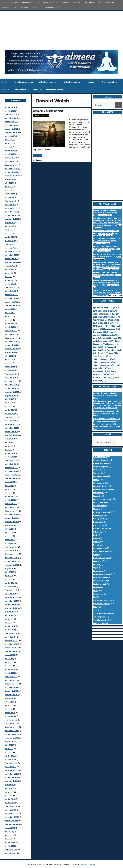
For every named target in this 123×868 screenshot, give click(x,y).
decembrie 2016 (12, 511)
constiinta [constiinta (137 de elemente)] (109, 314)
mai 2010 (9, 796)
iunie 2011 (9, 749)
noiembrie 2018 (11, 428)
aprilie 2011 (10, 756)
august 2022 (10, 266)
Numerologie (98, 561)
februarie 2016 (11, 547)
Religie (38, 7)
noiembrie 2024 (11, 169)
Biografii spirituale (100, 476)
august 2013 (10, 655)
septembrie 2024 (12, 176)
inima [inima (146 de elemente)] (107, 338)
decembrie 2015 (12, 554)
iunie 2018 (9, 446)
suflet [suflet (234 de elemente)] (102, 368)
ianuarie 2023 (11, 248)
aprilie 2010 (10, 799)
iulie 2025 (9, 140)
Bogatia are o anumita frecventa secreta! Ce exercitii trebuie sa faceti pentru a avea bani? (106, 282)
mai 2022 (9, 277)
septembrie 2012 (12, 695)
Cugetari (39, 160)
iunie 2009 (9, 835)
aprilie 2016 (10, 540)
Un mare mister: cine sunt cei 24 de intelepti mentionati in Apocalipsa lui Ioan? (107, 249)
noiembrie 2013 (11, 644)
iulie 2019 (9, 399)
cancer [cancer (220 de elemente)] (112, 311)
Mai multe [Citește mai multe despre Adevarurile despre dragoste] (38, 156)
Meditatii (97, 542)
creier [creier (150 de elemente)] (102, 317)
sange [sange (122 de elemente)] (113, 353)
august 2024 (10, 179)
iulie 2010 (9, 788)
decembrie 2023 (12, 208)
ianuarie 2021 (11, 334)
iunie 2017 (9, 489)
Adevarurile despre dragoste (48, 111)
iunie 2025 (9, 143)
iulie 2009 (9, 832)
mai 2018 (9, 450)
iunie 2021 (9, 316)
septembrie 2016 (12, 522)
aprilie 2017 (10, 496)
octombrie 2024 (11, 172)
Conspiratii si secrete (101, 486)
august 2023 (10, 223)
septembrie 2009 (12, 824)
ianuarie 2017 (11, 507)
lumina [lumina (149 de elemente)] (117, 338)
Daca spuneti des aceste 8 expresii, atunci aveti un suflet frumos (105, 273)
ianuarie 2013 (11, 680)
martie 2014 (10, 630)
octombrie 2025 (11, 129)
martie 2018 (10, 457)
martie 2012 (10, 716)
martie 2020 (10, 370)
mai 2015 (9, 579)
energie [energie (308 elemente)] (98, 329)
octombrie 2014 (11, 605)
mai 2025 (9, 147)
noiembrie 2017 (11, 471)
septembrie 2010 (12, 781)
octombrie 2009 (11, 821)
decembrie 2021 (12, 295)
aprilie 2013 (10, 669)
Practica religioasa (100, 581)
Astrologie (97, 470)
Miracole (96, 545)
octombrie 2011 (11, 734)
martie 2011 (10, 759)
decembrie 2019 (12, 381)
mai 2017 (9, 493)
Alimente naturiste (100, 457)
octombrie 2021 (11, 302)
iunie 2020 (9, 360)
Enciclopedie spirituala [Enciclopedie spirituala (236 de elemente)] (109, 326)
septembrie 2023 (12, 219)
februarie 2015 (11, 590)
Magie (95, 535)
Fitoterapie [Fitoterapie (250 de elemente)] (100, 332)
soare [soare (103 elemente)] (98, 356)
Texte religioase (99, 617)
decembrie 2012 (12, 684)
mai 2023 (9, 233)
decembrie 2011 (12, 727)
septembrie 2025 (12, 133)
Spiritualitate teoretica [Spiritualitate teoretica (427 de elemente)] (105, 365)
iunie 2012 (9, 705)
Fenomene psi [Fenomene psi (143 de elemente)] (112, 329)
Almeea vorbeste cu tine (102, 460)
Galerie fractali (99, 532)
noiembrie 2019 (11, 385)
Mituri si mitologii (100, 548)
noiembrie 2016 (11, 514)
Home (5, 2)
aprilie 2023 (10, 237)
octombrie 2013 (11, 648)
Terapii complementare (102, 613)
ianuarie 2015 (11, 594)
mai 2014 (9, 623)
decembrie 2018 (12, 424)
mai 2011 (9, 752)
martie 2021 (10, 327)
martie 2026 (10, 111)
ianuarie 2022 (11, 291)
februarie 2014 (11, 633)
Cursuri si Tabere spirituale (103, 499)
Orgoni (96, 568)
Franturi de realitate (106, 2)
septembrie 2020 (12, 349)
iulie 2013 (9, 659)
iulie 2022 (9, 269)
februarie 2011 (11, 763)
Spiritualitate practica (72, 2)
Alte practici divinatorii (102, 463)
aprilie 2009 (10, 842)
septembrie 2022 (12, 262)
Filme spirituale (99, 519)
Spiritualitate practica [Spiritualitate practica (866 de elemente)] (104, 359)
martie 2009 (10, 846)
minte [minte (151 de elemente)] (98, 341)
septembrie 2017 (12, 478)
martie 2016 (10, 543)
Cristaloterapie (99, 493)
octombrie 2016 (11, 518)
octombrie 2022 (11, 259)
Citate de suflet (99, 483)
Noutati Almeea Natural (102, 558)
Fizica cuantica (99, 525)
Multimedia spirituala (101, 551)
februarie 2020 (11, 374)
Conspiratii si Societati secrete (23, 2)
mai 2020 (9, 363)
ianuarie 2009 (11, 853)
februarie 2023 (11, 244)
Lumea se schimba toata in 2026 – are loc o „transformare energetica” (107, 240)
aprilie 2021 (10, 324)
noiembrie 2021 (11, 298)
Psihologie (97, 587)
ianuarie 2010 (11, 810)
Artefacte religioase (100, 467)
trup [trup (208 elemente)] (110, 377)
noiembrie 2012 (11, 687)
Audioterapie (98, 473)
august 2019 (10, 396)
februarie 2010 (11, 806)
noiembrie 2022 (11, 255)
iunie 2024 (9, 187)
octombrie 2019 (11, 388)
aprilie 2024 (10, 194)
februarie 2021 (11, 331)
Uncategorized (99, 623)
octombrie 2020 (11, 345)
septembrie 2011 (12, 738)
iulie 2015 (9, 572)
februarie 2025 (11, 158)
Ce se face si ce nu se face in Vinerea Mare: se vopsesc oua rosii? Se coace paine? (106, 213)
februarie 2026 (11, 115)
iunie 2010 (9, 792)
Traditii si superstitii (21, 7)
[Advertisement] (61, 28)
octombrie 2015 (11, 561)
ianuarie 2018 (11, 464)
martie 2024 (10, 197)
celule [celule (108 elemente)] (98, 314)
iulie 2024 (9, 183)
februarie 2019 (11, 417)
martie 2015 (10, 587)
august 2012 (10, 698)
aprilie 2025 (10, 151)
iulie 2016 (9, 529)
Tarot (95, 610)
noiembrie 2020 (11, 342)
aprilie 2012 (10, 713)
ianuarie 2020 (11, 378)
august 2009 (10, 828)
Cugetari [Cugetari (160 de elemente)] (99, 320)
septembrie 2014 (12, 608)
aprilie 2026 (10, 107)
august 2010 (10, 785)
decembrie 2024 (12, 165)
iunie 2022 (9, 273)
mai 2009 (9, 839)
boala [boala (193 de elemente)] (102, 311)
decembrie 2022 (12, 251)
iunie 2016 (9, 532)
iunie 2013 (9, 662)
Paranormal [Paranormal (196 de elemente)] (100, 344)
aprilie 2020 (10, 367)
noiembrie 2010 (11, 774)
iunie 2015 (9, 576)
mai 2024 (9, 190)
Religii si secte (98, 594)
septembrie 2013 (12, 651)
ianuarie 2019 (11, 421)
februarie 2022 (11, 287)
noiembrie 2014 (11, 601)
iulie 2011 (9, 745)
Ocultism (97, 565)
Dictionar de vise (99, 502)
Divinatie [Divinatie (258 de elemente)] (104, 323)
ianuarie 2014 (11, 637)
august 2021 (10, 309)
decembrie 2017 (12, 468)
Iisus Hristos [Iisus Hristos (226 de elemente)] (112, 335)
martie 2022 (10, 284)
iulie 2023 (9, 226)
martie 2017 (10, 500)
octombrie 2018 (11, 432)
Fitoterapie (97, 522)
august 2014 (10, 612)
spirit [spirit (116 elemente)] (107, 356)
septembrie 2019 (12, 392)
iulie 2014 (9, 615)
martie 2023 (10, 241)
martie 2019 (10, 414)
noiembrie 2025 (11, 125)
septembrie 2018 (12, 435)
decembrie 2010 (12, 770)
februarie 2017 (11, 504)
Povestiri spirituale (100, 578)
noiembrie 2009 (11, 817)
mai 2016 (9, 536)
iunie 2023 (9, 230)
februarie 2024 (11, 201)
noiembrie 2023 (11, 212)
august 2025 (10, 136)
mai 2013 (9, 666)
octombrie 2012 (11, 691)
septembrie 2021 (12, 305)
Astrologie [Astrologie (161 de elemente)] (107, 308)
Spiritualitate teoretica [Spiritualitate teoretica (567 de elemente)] (105, 362)
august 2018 (10, 439)
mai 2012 (9, 709)
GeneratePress (88, 864)
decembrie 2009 (12, 814)
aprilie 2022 (10, 280)
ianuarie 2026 (11, 118)
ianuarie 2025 (11, 161)
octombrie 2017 (11, 475)
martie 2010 (10, 803)
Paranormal (98, 571)
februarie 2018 (11, 460)
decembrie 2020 (12, 338)
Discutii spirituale (100, 506)
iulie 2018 (9, 442)
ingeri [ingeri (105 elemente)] (98, 338)
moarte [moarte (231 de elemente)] (108, 341)
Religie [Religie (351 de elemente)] (103, 353)
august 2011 (10, 741)
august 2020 (10, 352)
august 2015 (10, 569)
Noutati (96, 555)
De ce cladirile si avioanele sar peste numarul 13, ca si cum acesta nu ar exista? (106, 233)
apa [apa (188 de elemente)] (97, 308)
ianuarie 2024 (11, 205)
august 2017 (10, 482)
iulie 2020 (9, 356)
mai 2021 (9, 320)
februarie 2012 (11, 720)
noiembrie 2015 (11, 558)
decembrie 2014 (12, 597)
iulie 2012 (9, 702)
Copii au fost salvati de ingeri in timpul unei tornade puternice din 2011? (107, 255)
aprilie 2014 (10, 626)
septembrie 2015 (12, 565)
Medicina (6, 7)
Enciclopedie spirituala (101, 512)
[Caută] (119, 105)
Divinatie (91, 2)
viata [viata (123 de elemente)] (102, 380)
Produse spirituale (100, 584)
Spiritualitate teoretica (49, 2)
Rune (95, 597)
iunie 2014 (9, 619)
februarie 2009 (11, 850)
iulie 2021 (9, 313)
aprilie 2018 (10, 453)
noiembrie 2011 (11, 731)
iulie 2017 (9, 486)
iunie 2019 (9, 403)
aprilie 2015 (10, 583)
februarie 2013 (11, 677)
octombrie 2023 (11, 215)
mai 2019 (9, 406)
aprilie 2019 (10, 410)
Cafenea (96, 480)
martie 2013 (10, 673)
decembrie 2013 (12, 641)
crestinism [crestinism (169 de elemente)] (114, 317)
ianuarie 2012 (11, 723)
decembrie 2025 (12, 122)
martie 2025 (10, 154)
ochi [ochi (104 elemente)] (117, 341)
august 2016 (10, 525)
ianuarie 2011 (11, 767)
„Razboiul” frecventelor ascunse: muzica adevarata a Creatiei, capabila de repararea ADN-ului (107, 293)
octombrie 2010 (11, 778)
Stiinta (96, 607)
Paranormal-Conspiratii (56, 7)
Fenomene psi (98, 516)
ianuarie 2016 (11, 551)
